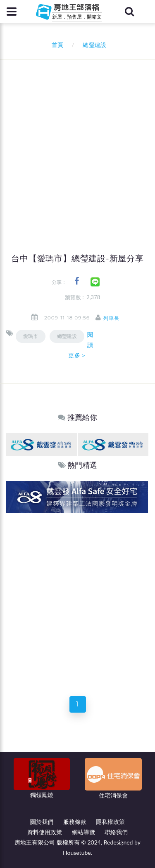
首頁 (56, 45)
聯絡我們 (116, 832)
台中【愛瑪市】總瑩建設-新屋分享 (77, 258)
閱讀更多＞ (81, 345)
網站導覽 (83, 832)
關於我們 (42, 822)
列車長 (111, 318)
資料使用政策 (45, 832)
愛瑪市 (31, 336)
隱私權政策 (110, 822)
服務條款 (75, 822)
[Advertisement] (77, 141)
